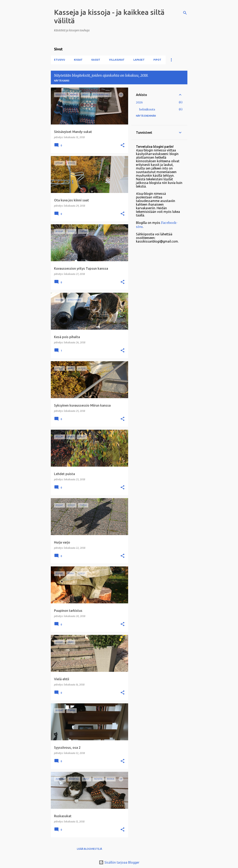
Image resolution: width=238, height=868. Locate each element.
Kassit (96, 60)
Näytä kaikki (62, 81)
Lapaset (139, 60)
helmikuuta (147, 109)
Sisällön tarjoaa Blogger (119, 862)
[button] (123, 145)
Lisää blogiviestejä (89, 849)
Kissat (78, 60)
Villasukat (117, 60)
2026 (139, 102)
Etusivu (60, 60)
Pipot (157, 60)
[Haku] (185, 13)
